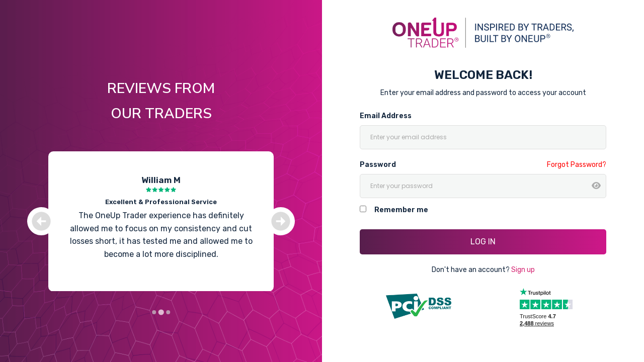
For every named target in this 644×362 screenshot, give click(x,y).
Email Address (386, 116)
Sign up (523, 270)
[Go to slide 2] (161, 312)
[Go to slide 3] (168, 312)
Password (378, 165)
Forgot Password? (577, 165)
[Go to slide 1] (154, 312)
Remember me (401, 210)
